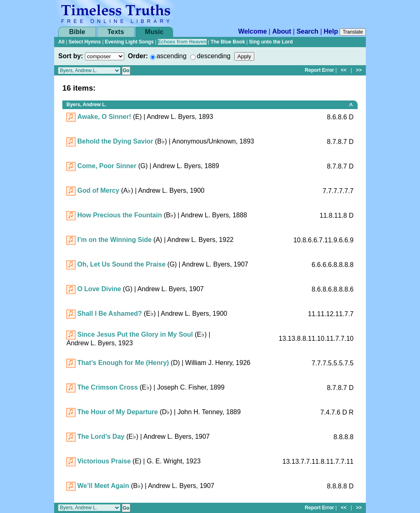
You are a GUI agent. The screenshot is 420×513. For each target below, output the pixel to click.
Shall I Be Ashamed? (110, 313)
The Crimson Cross (107, 387)
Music (154, 32)
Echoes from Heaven (182, 42)
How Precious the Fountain (119, 215)
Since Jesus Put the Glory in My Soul (135, 334)
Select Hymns (85, 42)
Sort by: (71, 56)
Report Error (319, 70)
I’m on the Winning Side (114, 240)
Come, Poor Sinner (107, 166)
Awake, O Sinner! (104, 117)
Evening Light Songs (129, 42)
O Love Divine (99, 289)
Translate (353, 32)
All (61, 42)
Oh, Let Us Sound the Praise (121, 264)
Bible (77, 32)
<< (344, 70)
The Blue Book (228, 42)
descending (214, 56)
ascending (172, 56)
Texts (116, 32)
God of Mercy (98, 190)
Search (307, 31)
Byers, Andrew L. (87, 105)
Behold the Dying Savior (115, 141)
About (282, 31)
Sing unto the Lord (271, 42)
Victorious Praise (104, 461)
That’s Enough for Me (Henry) (123, 363)
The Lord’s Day (101, 437)
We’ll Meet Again (103, 486)
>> (359, 70)
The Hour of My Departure (117, 412)
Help (331, 31)
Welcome (253, 31)
